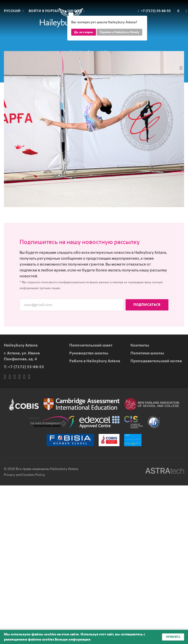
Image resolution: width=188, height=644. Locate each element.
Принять (173, 637)
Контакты (140, 345)
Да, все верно (84, 32)
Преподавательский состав (156, 361)
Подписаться (147, 305)
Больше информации (73, 639)
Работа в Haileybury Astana (95, 361)
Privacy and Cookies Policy (24, 475)
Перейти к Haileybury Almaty (119, 32)
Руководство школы (89, 353)
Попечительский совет (91, 345)
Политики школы (147, 353)
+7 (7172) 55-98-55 (26, 367)
